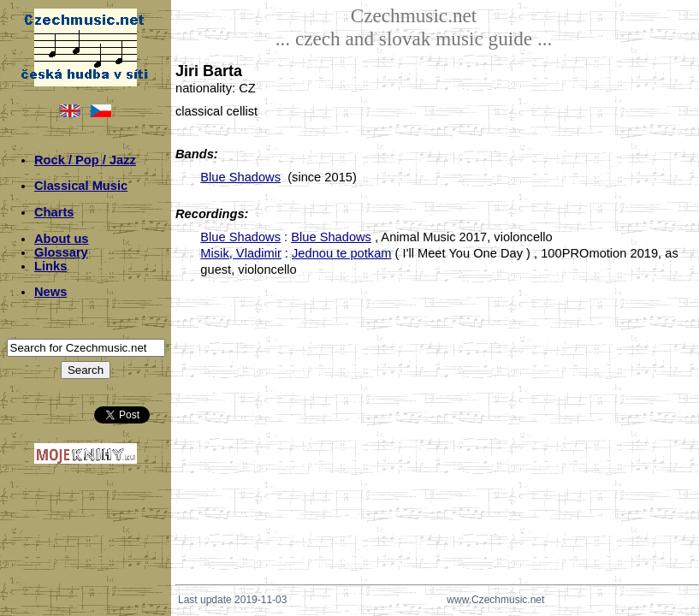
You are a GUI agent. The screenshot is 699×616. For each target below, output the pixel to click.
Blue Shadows (240, 177)
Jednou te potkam (342, 253)
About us (62, 239)
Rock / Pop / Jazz (85, 160)
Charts (54, 212)
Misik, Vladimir (240, 253)
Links (50, 266)
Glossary (61, 252)
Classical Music (81, 186)
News (50, 292)
